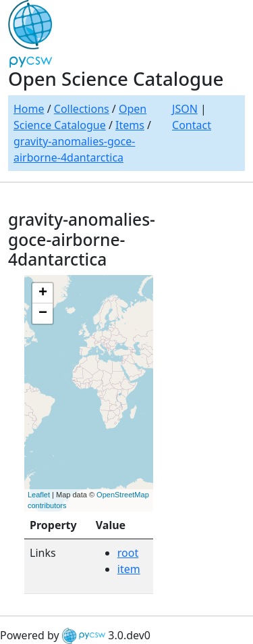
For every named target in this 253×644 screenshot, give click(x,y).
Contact (192, 125)
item (129, 569)
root (128, 553)
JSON (185, 109)
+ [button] (43, 293)
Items (130, 125)
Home (29, 109)
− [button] (43, 314)
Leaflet (39, 495)
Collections (82, 109)
